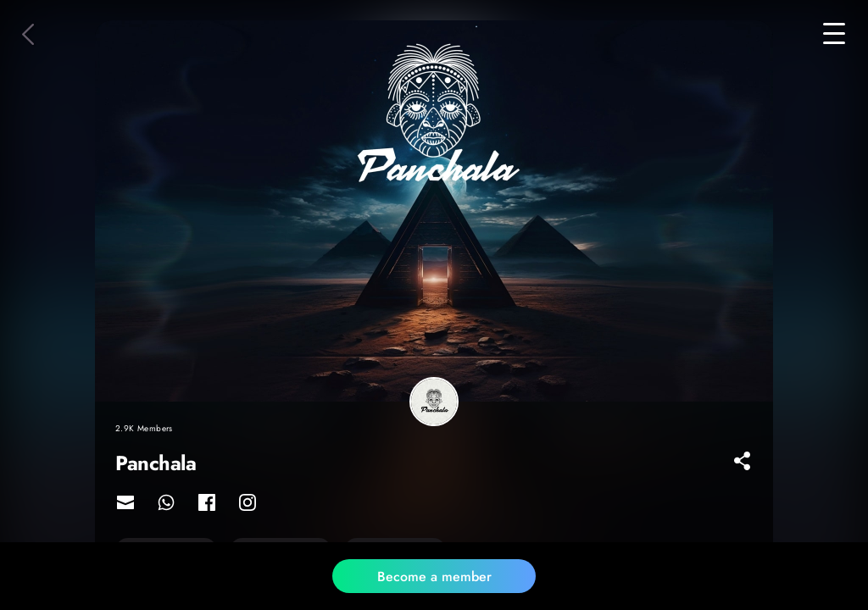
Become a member (434, 577)
